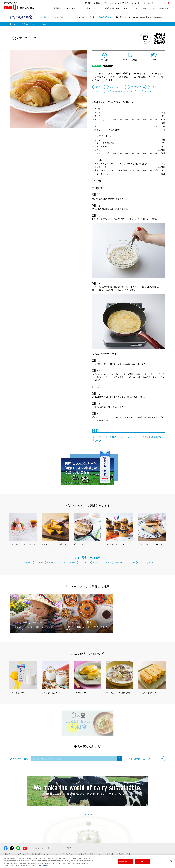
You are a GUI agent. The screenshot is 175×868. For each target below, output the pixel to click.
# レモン (153, 87)
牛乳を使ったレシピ (105, 17)
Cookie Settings (125, 862)
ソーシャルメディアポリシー (63, 854)
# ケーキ (121, 87)
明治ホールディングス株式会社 (116, 3)
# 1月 (139, 92)
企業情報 (97, 3)
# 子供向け (118, 92)
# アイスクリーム (137, 87)
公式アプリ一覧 (64, 848)
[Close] (171, 861)
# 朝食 (130, 92)
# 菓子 (111, 87)
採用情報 (87, 3)
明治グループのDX (126, 854)
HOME (16, 24)
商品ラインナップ (123, 17)
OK (143, 862)
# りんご (98, 92)
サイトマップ (23, 854)
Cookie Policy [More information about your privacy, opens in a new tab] (43, 866)
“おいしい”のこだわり (85, 17)
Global (135, 3)
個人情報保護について (40, 854)
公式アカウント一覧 (42, 848)
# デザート (99, 87)
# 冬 (147, 92)
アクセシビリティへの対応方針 (102, 854)
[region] (87, 861)
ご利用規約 (82, 854)
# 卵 (108, 92)
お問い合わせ (9, 854)
